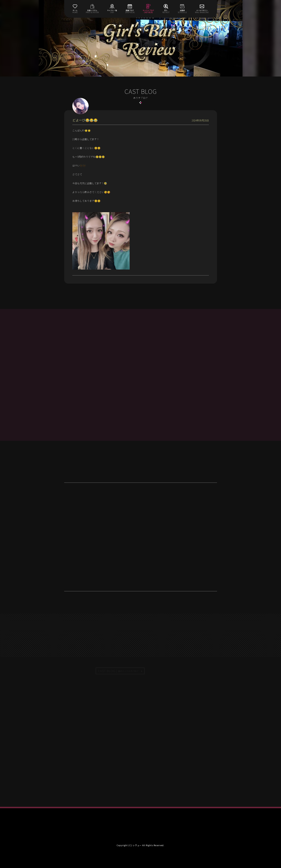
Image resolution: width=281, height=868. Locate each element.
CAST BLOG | (118, 671)
